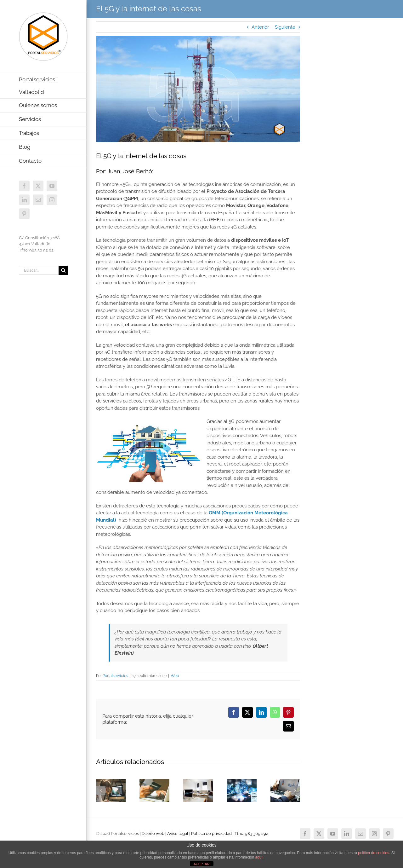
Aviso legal (178, 833)
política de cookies (374, 853)
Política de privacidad (211, 833)
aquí (259, 857)
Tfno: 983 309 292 (251, 833)
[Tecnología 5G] (198, 89)
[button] (101, 790)
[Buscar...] (39, 270)
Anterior (260, 27)
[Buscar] (63, 270)
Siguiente (285, 27)
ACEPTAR (201, 864)
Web (175, 676)
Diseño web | (154, 833)
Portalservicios (115, 676)
